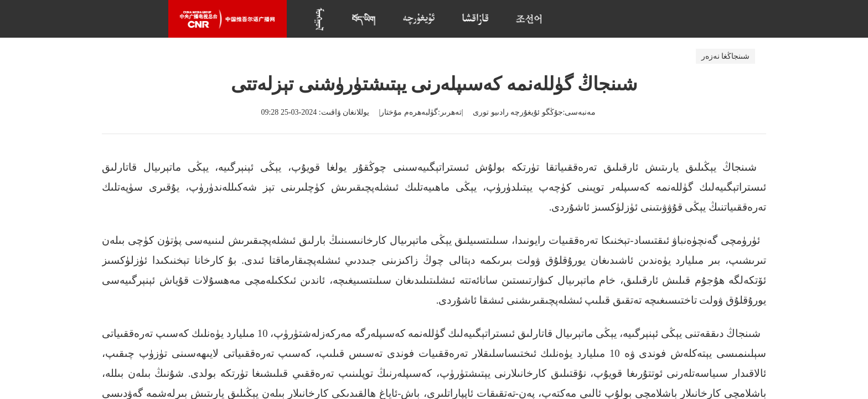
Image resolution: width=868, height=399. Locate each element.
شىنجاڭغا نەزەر (726, 56)
